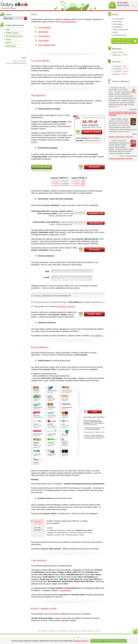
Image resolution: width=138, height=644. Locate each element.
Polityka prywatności (88, 631)
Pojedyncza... (117, 55)
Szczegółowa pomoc (119, 35)
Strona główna (42, 631)
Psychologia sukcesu (14, 36)
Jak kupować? (43, 32)
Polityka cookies (74, 631)
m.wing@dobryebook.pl (18, 63)
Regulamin (64, 631)
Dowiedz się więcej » (81, 641)
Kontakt (115, 32)
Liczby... (115, 52)
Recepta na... (117, 74)
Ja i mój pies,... (118, 71)
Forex (8, 30)
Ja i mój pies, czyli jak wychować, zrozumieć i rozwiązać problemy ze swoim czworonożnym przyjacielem (123, 113)
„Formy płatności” (97, 336)
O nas (57, 631)
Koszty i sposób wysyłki (47, 45)
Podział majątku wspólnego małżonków (121, 159)
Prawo (8, 39)
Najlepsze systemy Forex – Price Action (121, 137)
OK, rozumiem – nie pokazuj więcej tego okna (109, 641)
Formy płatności (44, 36)
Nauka (8, 43)
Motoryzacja (11, 46)
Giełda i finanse (12, 33)
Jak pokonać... (117, 66)
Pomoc (98, 631)
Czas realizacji (43, 41)
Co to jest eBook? (45, 27)
